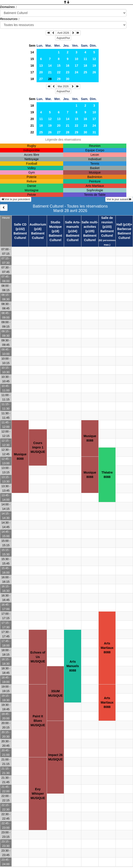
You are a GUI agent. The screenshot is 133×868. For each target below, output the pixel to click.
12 (94, 59)
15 (32, 59)
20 (41, 72)
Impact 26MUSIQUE (55, 757)
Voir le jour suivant (119, 199)
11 (85, 59)
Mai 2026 (63, 86)
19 (94, 66)
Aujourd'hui (63, 38)
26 (94, 72)
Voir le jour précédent (16, 199)
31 (94, 132)
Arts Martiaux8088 (107, 648)
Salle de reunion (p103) (107, 222)
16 (32, 66)
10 (76, 59)
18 (85, 66)
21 (50, 72)
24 (76, 72)
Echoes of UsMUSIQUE (38, 657)
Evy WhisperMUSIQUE (38, 794)
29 (59, 79)
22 (59, 72)
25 (85, 72)
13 (41, 66)
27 (41, 79)
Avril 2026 (63, 33)
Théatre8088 (107, 475)
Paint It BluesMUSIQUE (38, 721)
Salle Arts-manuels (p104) (73, 227)
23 (68, 72)
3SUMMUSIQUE (55, 693)
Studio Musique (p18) (56, 227)
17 (76, 66)
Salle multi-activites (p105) (90, 227)
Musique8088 (20, 456)
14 (32, 52)
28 (68, 132)
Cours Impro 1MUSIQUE (38, 447)
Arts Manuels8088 (73, 666)
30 (68, 79)
